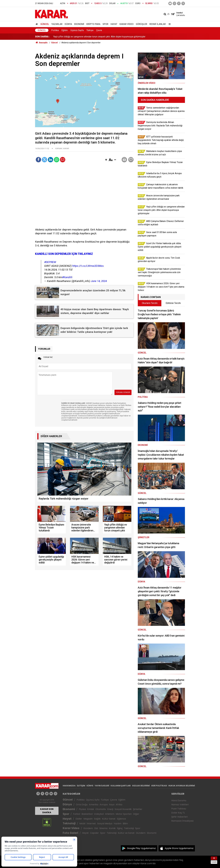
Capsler (94, 833)
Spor (105, 24)
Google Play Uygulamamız (141, 848)
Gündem (88, 828)
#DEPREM (50, 262)
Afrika (119, 805)
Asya (112, 805)
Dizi (96, 828)
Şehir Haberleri (179, 817)
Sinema (103, 828)
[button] (106, 160)
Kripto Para (93, 24)
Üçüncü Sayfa (77, 30)
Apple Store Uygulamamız (179, 848)
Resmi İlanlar (158, 24)
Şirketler (138, 809)
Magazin (88, 819)
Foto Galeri (70, 833)
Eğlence (121, 819)
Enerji (110, 809)
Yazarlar (57, 24)
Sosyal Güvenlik (123, 809)
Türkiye (90, 30)
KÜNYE (90, 786)
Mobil (82, 824)
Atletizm (110, 814)
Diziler (79, 819)
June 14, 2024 (99, 281)
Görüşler (141, 24)
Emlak (91, 809)
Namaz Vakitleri (180, 805)
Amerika (94, 805)
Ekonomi (79, 24)
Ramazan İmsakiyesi (182, 821)
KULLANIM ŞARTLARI (121, 786)
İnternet (91, 824)
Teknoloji (69, 823)
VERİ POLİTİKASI (159, 786)
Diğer (136, 814)
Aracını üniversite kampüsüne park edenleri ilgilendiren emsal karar (86, 37)
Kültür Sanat (109, 819)
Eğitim (65, 30)
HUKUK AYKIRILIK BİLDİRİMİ (182, 786)
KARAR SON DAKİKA (47, 811)
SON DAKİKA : (42, 37)
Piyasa (82, 809)
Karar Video (127, 24)
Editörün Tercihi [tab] (173, 303)
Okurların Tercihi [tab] (150, 303)
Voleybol (99, 814)
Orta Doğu (82, 805)
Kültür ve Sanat (126, 833)
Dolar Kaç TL (178, 813)
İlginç (120, 828)
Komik (112, 828)
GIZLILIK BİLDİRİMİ (141, 786)
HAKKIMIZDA (69, 786)
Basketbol (87, 814)
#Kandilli (67, 277)
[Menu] (169, 24)
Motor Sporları (124, 814)
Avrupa (104, 805)
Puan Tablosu (179, 809)
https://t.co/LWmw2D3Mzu (88, 266)
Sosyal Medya (105, 824)
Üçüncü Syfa (93, 800)
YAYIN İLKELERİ (102, 786)
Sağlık (97, 819)
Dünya (68, 24)
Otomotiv (101, 809)
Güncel (45, 24)
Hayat (114, 24)
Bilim (125, 824)
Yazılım (118, 824)
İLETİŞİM (81, 786)
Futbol (77, 814)
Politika (55, 30)
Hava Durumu (179, 800)
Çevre (99, 30)
